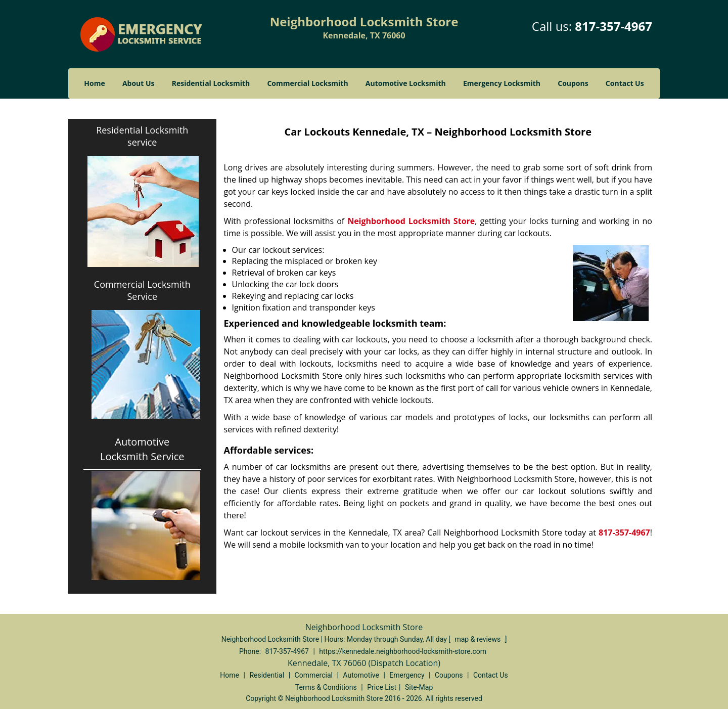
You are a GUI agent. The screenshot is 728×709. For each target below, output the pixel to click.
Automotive (361, 675)
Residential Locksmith (211, 83)
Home (94, 83)
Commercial (314, 675)
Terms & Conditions (326, 687)
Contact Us (625, 83)
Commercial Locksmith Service (142, 290)
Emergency (407, 675)
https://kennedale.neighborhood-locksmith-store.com (403, 651)
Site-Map (419, 687)
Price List (382, 687)
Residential (267, 675)
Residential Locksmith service (142, 136)
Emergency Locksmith (502, 83)
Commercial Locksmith (307, 83)
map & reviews (478, 639)
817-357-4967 (613, 26)
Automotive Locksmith (406, 83)
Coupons (573, 83)
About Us (139, 83)
